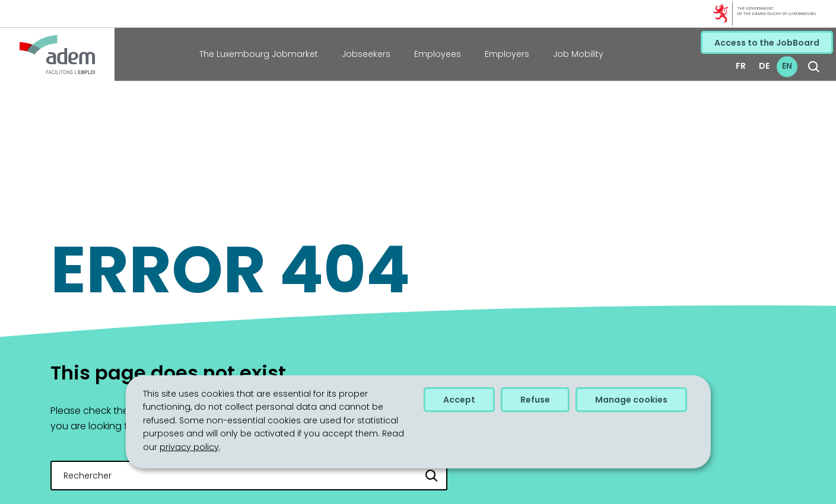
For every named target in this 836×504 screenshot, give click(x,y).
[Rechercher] (432, 476)
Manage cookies (631, 400)
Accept (459, 400)
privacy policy (189, 447)
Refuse (535, 400)
